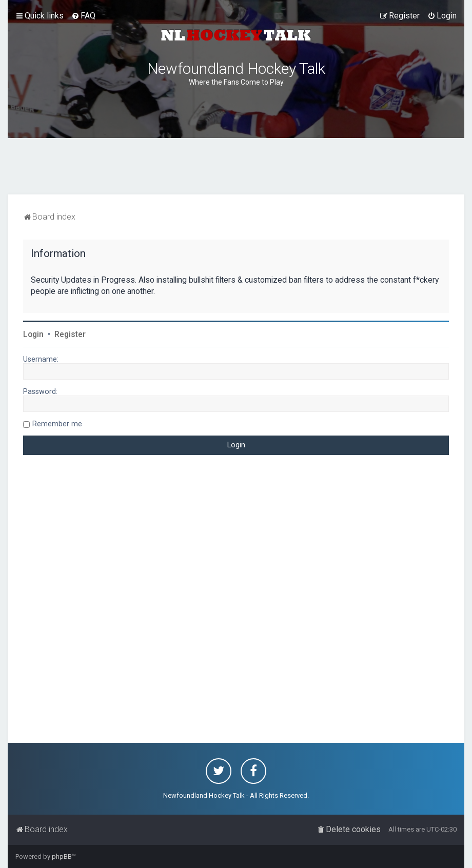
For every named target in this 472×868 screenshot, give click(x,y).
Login (33, 334)
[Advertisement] (236, 166)
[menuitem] (83, 16)
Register (70, 334)
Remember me (57, 424)
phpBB (62, 856)
